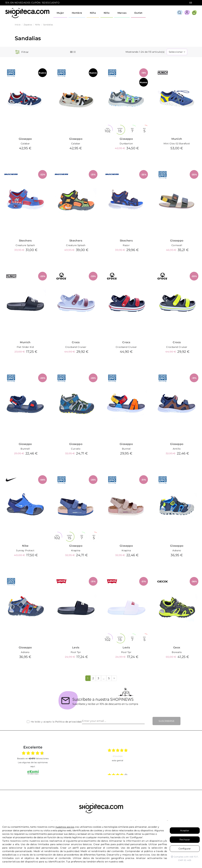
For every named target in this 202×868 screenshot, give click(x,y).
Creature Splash (25, 245)
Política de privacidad (68, 722)
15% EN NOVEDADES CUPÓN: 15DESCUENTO (32, 3)
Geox (177, 648)
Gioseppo (25, 139)
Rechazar (185, 840)
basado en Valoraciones (33, 758)
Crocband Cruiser (76, 347)
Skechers (25, 241)
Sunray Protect (25, 550)
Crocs (76, 342)
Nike (25, 546)
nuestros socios (65, 827)
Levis (76, 648)
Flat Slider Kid (25, 347)
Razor (126, 245)
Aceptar (185, 830)
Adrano (177, 550)
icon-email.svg (191, 3)
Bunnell (25, 449)
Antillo (177, 449)
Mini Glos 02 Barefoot (177, 144)
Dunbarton (126, 144)
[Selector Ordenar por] (177, 52)
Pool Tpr (76, 652)
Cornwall (177, 245)
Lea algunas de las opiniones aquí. (33, 764)
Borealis (177, 652)
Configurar (185, 849)
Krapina (76, 550)
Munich (177, 139)
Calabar (25, 144)
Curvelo (76, 449)
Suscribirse (166, 721)
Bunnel (126, 449)
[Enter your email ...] (113, 721)
